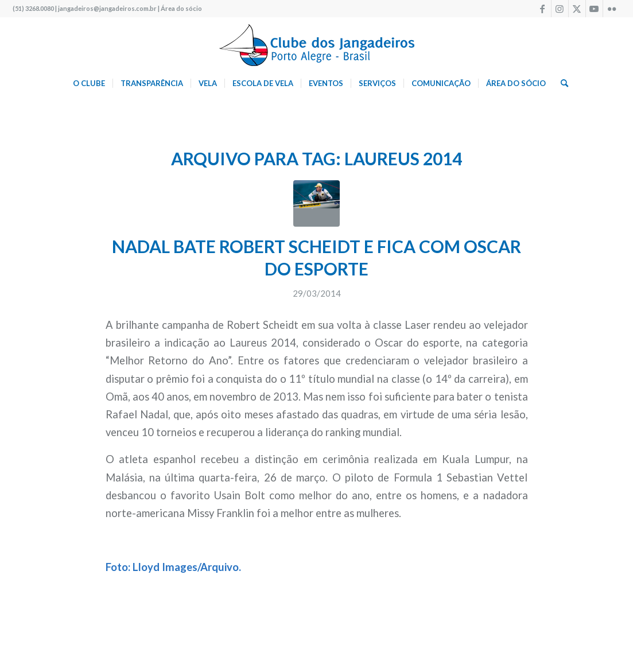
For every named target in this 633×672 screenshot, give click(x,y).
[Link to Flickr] (612, 9)
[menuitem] (89, 83)
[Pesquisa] (561, 83)
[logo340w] (317, 43)
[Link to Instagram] (560, 9)
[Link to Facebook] (543, 9)
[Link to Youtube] (594, 9)
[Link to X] (577, 9)
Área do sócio (181, 8)
